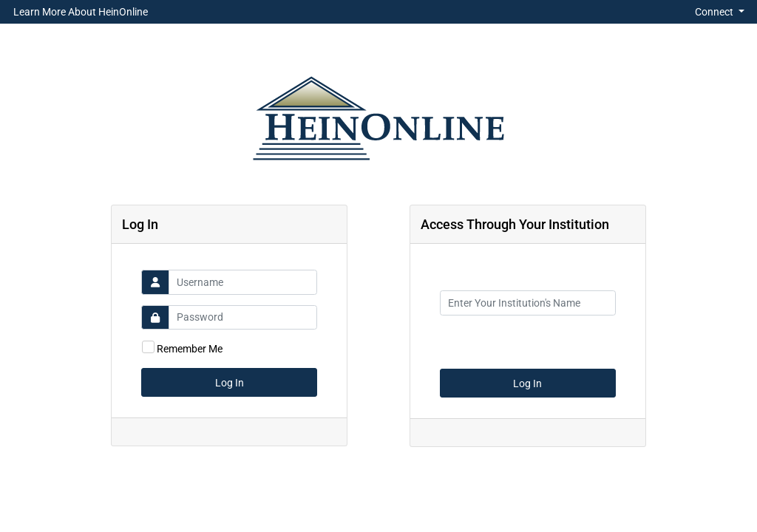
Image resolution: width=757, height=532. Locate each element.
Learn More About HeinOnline (81, 12)
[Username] (243, 282)
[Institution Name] (528, 303)
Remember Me (190, 349)
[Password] (243, 318)
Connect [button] (715, 12)
